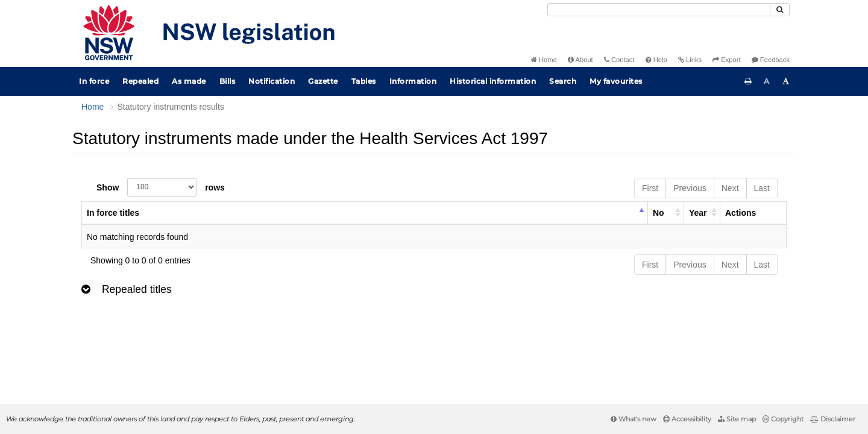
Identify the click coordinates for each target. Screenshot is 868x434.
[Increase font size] (786, 81)
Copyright (783, 419)
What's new (634, 419)
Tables (364, 81)
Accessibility (687, 419)
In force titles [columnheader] (113, 213)
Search (563, 81)
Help (656, 60)
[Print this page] (748, 81)
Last (762, 188)
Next (730, 188)
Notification (272, 81)
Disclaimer (833, 419)
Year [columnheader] (698, 213)
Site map (737, 419)
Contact (619, 60)
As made (189, 81)
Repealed (140, 81)
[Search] (659, 10)
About (580, 60)
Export (726, 60)
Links (690, 60)
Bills (228, 81)
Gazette (323, 81)
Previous (690, 188)
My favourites (616, 81)
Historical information (493, 81)
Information (413, 81)
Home (544, 60)
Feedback (771, 60)
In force (94, 81)
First (650, 188)
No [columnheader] (659, 213)
